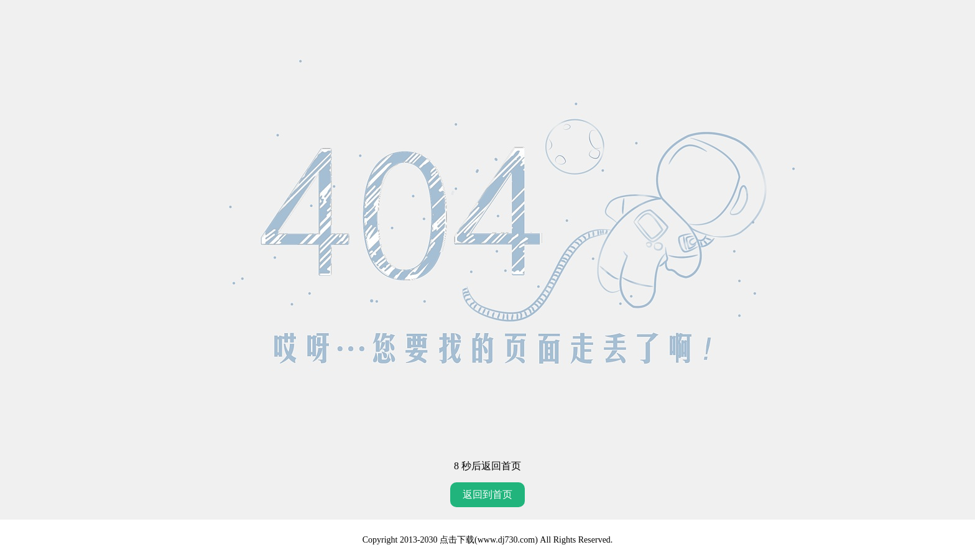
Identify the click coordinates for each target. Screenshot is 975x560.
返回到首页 (487, 494)
